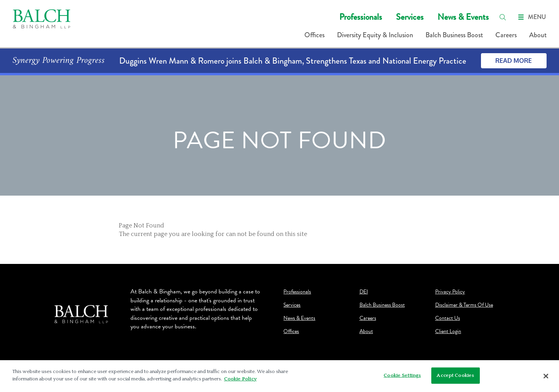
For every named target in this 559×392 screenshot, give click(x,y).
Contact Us (448, 318)
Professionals (361, 17)
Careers (506, 35)
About (538, 35)
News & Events (463, 17)
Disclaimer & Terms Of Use (464, 305)
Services (410, 17)
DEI (364, 292)
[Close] (546, 376)
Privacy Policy (450, 292)
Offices (314, 35)
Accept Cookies (455, 375)
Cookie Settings (402, 375)
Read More (514, 61)
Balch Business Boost (454, 35)
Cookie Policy (240, 379)
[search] (503, 17)
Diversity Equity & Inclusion (375, 35)
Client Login (448, 331)
